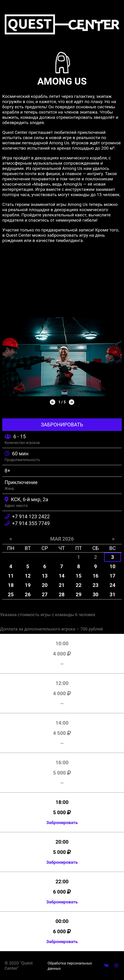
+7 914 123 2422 (31, 517)
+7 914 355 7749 (31, 523)
